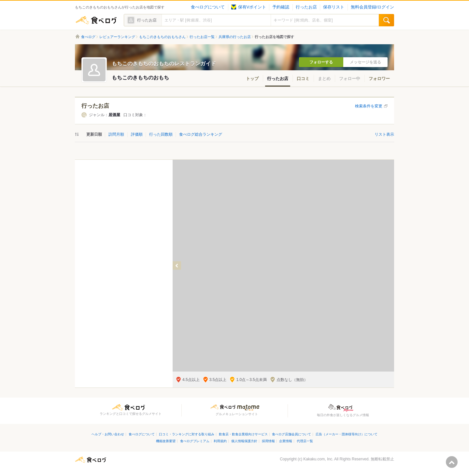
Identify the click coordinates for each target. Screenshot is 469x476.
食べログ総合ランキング (201, 134)
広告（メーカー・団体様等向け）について (347, 434)
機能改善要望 (166, 441)
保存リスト (334, 7)
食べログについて (208, 7)
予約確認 (281, 7)
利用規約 (220, 441)
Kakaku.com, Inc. (318, 459)
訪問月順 (116, 134)
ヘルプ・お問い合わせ (108, 434)
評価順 (137, 134)
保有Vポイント (249, 7)
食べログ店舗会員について (291, 434)
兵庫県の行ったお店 (235, 37)
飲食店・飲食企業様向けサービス (243, 434)
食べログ (96, 20)
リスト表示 (384, 134)
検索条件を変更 (369, 106)
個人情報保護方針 (244, 441)
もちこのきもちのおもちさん (162, 37)
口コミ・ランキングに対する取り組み (187, 434)
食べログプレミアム (195, 441)
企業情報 (286, 441)
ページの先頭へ (452, 462)
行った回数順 (161, 134)
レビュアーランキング (117, 37)
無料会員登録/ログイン (372, 7)
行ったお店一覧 (202, 37)
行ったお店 (306, 7)
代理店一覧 (305, 441)
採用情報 (268, 441)
